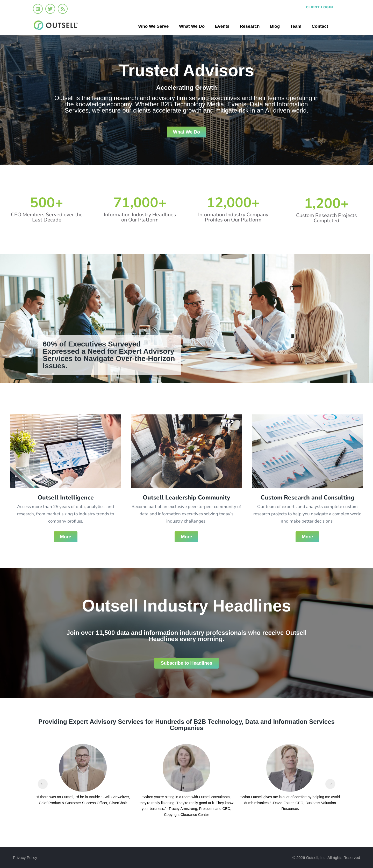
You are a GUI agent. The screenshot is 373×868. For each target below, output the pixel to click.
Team (296, 26)
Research (250, 26)
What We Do (192, 26)
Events (222, 26)
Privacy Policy (25, 857)
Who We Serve (153, 26)
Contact (320, 26)
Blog (275, 26)
